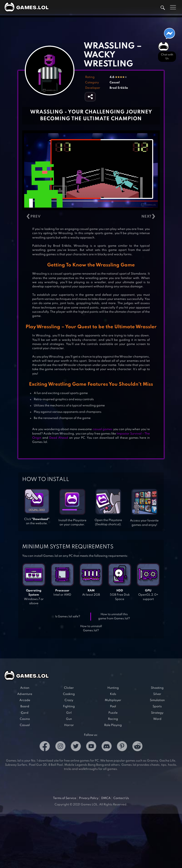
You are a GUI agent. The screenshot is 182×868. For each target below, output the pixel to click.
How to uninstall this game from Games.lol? (114, 616)
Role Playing (113, 725)
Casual (115, 83)
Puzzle (113, 713)
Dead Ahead (59, 438)
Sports (157, 706)
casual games (103, 429)
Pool (113, 706)
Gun (69, 719)
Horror (69, 725)
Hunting (113, 688)
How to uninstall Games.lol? (91, 628)
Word (157, 719)
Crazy (69, 700)
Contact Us (121, 798)
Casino (25, 719)
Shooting (157, 688)
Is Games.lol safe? (68, 617)
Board (25, 706)
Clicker (69, 688)
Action (25, 688)
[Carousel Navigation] (91, 216)
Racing (113, 719)
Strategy (157, 713)
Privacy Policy (89, 798)
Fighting (69, 706)
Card (25, 713)
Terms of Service (65, 798)
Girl (69, 713)
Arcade (25, 700)
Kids (113, 694)
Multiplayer (113, 700)
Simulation (157, 700)
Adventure (25, 694)
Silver (157, 694)
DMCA (106, 798)
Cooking (69, 694)
